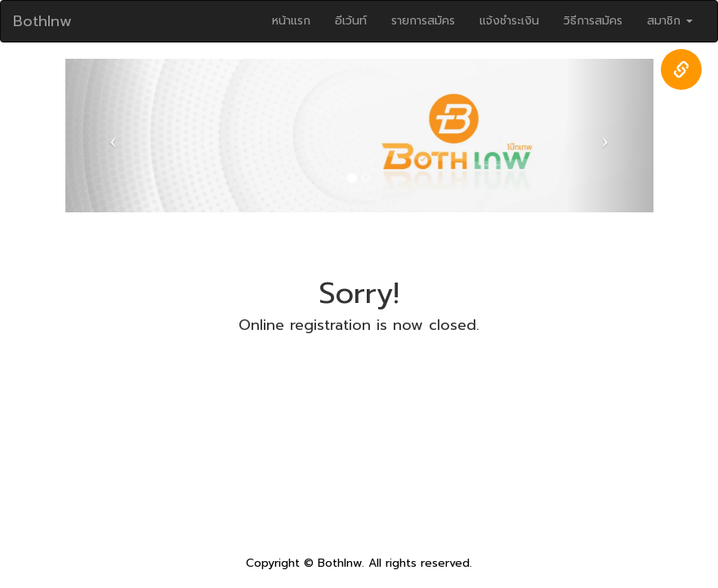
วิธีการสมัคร (593, 21)
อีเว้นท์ (351, 21)
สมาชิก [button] (670, 21)
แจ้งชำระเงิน (509, 21)
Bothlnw (42, 21)
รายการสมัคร (423, 21)
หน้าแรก (291, 21)
